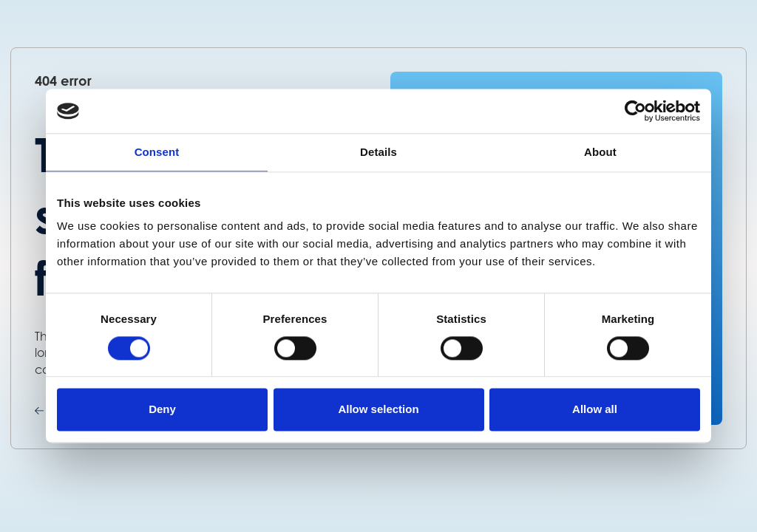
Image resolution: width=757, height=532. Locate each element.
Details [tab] (378, 152)
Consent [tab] (157, 152)
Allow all (595, 410)
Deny (162, 410)
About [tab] (600, 152)
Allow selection (378, 410)
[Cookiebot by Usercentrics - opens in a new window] (635, 111)
